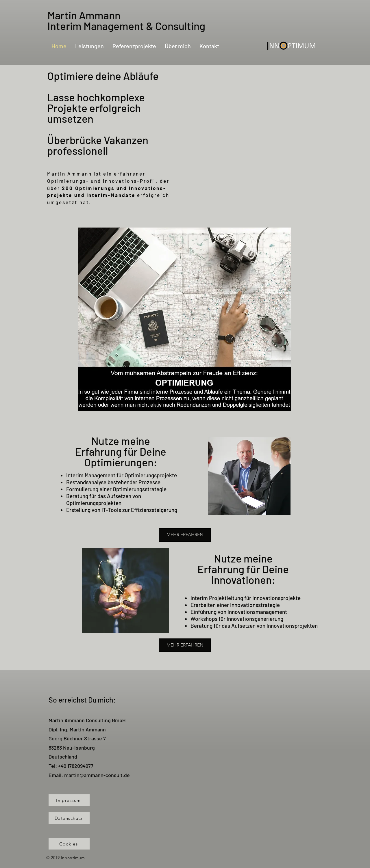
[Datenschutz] (69, 818)
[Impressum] (69, 800)
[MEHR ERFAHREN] (185, 535)
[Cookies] (69, 844)
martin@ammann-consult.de (97, 775)
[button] (184, 319)
